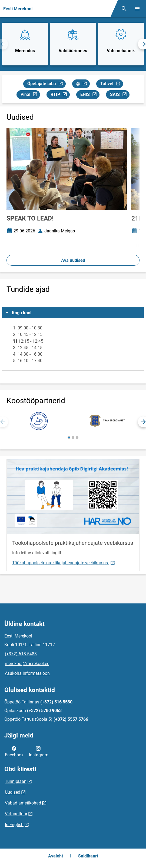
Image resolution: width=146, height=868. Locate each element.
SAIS (120, 95)
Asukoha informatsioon (27, 673)
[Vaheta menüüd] (137, 9)
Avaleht (56, 856)
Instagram (39, 751)
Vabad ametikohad (23, 803)
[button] (69, 438)
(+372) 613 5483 (21, 654)
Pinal (30, 95)
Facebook (14, 751)
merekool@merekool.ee (27, 664)
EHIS (90, 95)
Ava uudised (73, 260)
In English (14, 825)
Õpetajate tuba (46, 84)
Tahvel (112, 84)
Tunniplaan (16, 781)
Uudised (13, 792)
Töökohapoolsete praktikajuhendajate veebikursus (64, 562)
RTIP (60, 95)
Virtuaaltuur (16, 814)
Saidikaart (88, 856)
